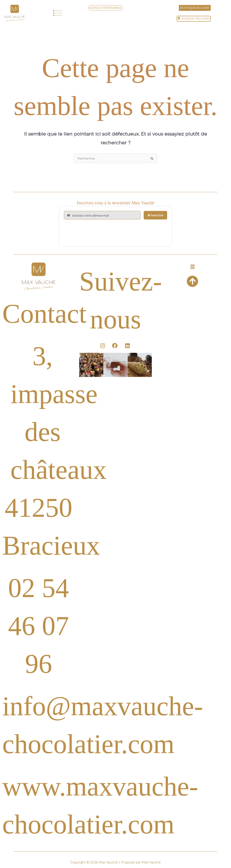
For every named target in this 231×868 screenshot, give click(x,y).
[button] (58, 13)
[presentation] (98, 233)
